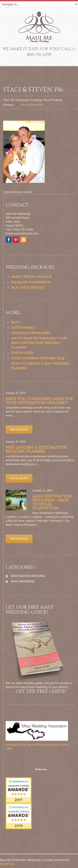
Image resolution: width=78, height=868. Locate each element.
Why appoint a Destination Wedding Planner (36, 450)
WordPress (7, 864)
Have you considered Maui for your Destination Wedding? (39, 401)
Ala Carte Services (28, 288)
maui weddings (23, 581)
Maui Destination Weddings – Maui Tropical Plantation (52, 502)
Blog (16, 322)
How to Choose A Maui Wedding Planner (40, 366)
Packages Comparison (31, 282)
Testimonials (23, 328)
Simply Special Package (31, 277)
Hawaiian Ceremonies (31, 333)
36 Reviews (41, 769)
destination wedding (28, 576)
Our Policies (22, 353)
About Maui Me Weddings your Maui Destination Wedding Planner (39, 343)
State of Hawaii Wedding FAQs (38, 358)
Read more (19, 430)
